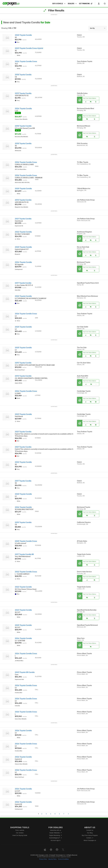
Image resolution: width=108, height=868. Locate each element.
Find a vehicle (20, 830)
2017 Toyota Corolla (23, 283)
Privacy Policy (43, 859)
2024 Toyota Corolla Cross (26, 61)
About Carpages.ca (90, 840)
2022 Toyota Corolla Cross (26, 572)
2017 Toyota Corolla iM (24, 554)
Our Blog (90, 833)
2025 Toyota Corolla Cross (26, 541)
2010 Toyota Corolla (23, 522)
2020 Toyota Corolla (23, 35)
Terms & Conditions (63, 859)
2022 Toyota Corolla (23, 232)
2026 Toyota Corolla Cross (26, 162)
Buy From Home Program (90, 835)
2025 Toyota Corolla (23, 327)
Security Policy (53, 859)
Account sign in (56, 840)
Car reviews (20, 833)
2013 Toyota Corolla (23, 93)
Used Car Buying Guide (20, 835)
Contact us (90, 830)
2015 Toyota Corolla (23, 363)
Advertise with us (56, 830)
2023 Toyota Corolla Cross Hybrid (29, 48)
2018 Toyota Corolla (23, 75)
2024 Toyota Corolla (23, 109)
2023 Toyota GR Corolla (25, 672)
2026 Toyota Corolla (23, 507)
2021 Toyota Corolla (23, 219)
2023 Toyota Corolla (23, 414)
